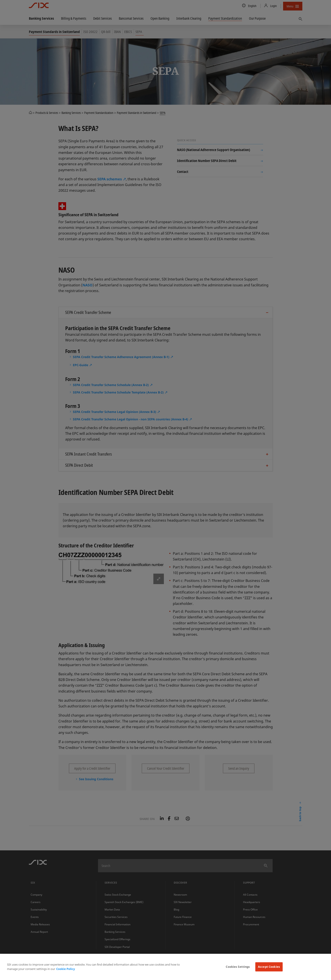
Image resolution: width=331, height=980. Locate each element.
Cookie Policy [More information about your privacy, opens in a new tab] (66, 969)
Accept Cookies (269, 967)
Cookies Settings (238, 967)
